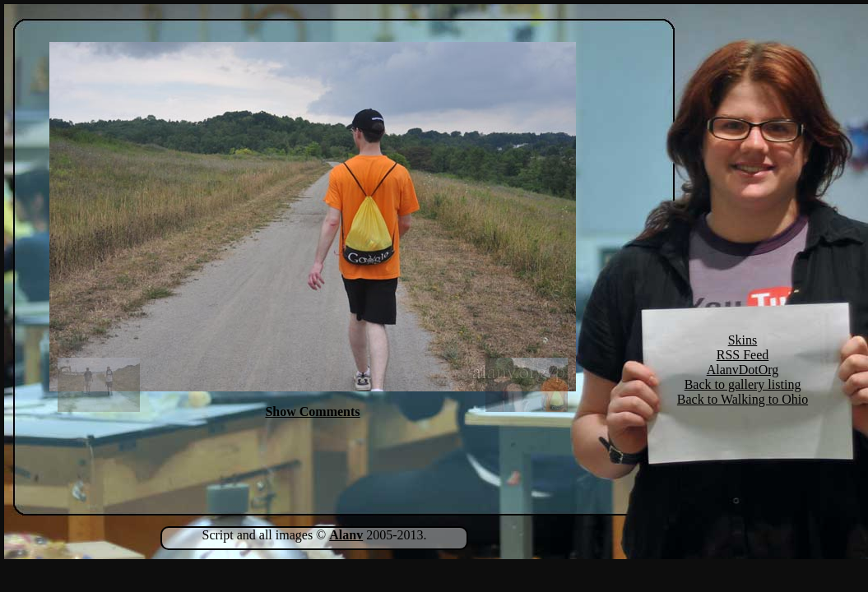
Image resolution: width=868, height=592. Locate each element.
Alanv (346, 535)
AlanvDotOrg (743, 370)
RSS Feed (743, 355)
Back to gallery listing (743, 384)
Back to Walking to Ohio (743, 399)
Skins (743, 340)
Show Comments (312, 412)
